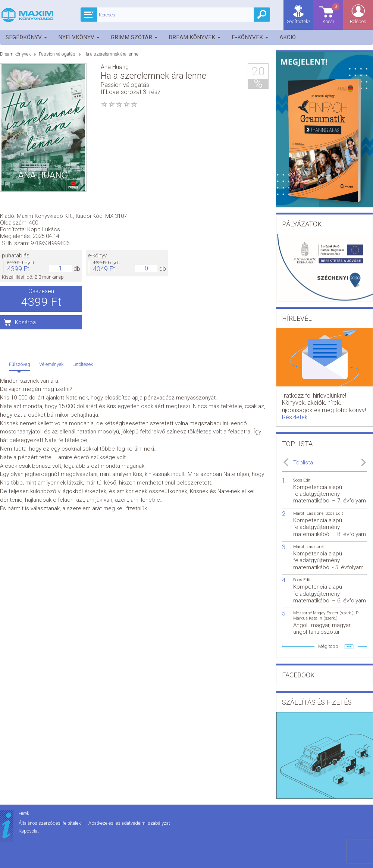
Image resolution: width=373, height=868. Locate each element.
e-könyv (198, 157)
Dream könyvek (195, 37)
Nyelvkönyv (79, 37)
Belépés (358, 21)
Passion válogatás (57, 54)
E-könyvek (250, 37)
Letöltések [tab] (83, 252)
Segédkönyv (26, 37)
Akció (288, 37)
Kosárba (126, 224)
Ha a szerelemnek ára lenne (111, 54)
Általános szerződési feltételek (50, 823)
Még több (328, 646)
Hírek (24, 813)
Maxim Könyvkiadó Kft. (146, 117)
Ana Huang (115, 67)
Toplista (303, 463)
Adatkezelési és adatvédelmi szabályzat (129, 823)
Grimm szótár (134, 37)
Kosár (332, 13)
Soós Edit (302, 480)
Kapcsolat (29, 831)
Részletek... (297, 417)
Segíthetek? (298, 21)
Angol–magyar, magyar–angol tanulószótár (324, 629)
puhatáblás (116, 157)
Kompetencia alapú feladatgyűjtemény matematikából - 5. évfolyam (328, 560)
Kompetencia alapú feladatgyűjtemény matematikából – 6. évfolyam (330, 593)
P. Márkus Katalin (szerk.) (326, 615)
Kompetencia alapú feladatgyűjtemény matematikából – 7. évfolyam (330, 494)
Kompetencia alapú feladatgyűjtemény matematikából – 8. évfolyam (330, 527)
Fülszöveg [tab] (20, 252)
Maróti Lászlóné (308, 513)
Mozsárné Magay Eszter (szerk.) (323, 613)
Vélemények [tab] (51, 252)
